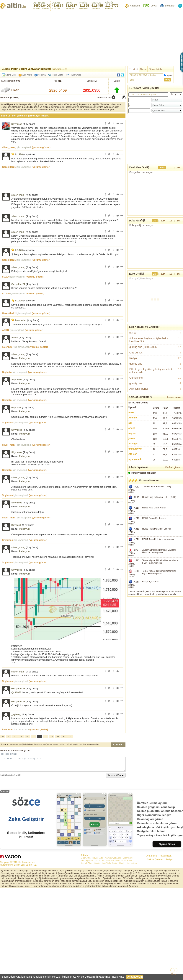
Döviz (153, 6)
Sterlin (122, 918)
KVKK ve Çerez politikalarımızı (92, 977)
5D (178, 168)
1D (171, 168)
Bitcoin (97, 918)
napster (132, 433)
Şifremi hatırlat (156, 69)
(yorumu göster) (41, 147)
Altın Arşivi (27, 75)
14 (52, 736)
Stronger (133, 444)
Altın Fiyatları (87, 915)
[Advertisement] (155, 622)
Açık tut (169, 76)
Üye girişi (133, 69)
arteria (132, 428)
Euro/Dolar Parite (110, 918)
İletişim (170, 914)
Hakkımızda (165, 910)
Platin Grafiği (76, 75)
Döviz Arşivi (132, 918)
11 (33, 736)
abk (130, 423)
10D (163, 221)
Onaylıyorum (135, 977)
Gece (174, 974)
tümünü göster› (173, 467)
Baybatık (7, 372)
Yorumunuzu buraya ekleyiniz (63, 766)
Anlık (162, 168)
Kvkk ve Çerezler (155, 914)
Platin (15, 90)
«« (3, 736)
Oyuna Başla (167, 899)
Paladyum (25, 358)
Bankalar (170, 6)
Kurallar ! (118, 745)
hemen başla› (174, 397)
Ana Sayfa (152, 910)
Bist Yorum (100, 915)
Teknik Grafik (56, 75)
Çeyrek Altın (86, 918)
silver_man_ (9, 147)
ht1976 (19, 154)
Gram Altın (86, 912)
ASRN (5, 330)
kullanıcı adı (17, 751)
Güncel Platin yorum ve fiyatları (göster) (26, 69)
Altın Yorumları (113, 915)
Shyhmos (17, 124)
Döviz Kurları (127, 915)
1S (171, 221)
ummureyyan (135, 449)
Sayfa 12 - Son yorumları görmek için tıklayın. (25, 116)
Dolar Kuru (128, 912)
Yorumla (42, 75)
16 (64, 736)
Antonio (133, 418)
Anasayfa (135, 6)
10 (27, 736)
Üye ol (143, 69)
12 (40, 736)
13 (46, 736)
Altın (101, 912)
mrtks (131, 413)
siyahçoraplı (135, 459)
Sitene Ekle (11, 75)
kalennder (21, 320)
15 (58, 736)
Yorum (3, 751)
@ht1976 (16, 692)
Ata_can (133, 454)
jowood (132, 438)
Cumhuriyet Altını (113, 912)
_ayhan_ (16, 714)
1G (178, 221)
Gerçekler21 (9, 167)
